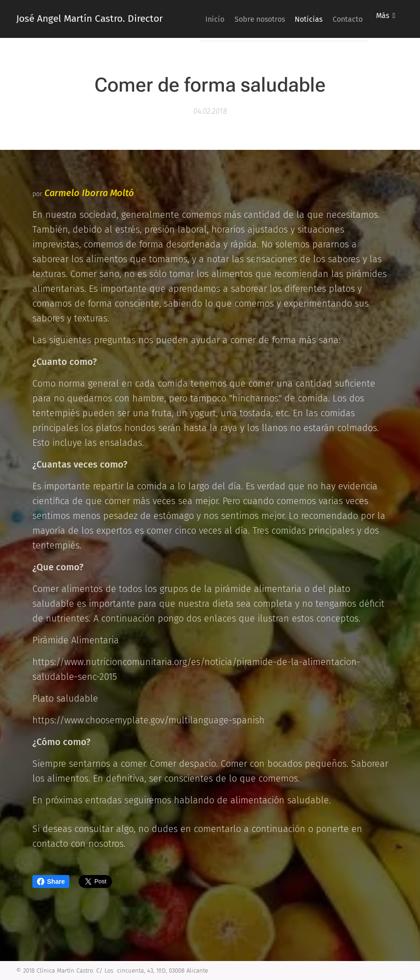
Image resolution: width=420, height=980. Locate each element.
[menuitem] (238, 19)
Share (51, 881)
